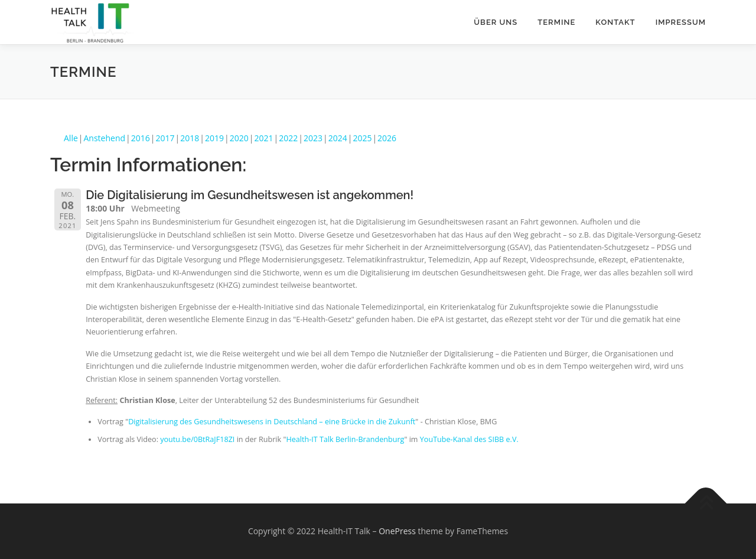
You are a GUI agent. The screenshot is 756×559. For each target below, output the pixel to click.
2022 (288, 138)
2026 (387, 138)
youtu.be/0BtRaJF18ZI (197, 439)
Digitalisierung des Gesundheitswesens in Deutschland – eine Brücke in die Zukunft (272, 422)
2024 (338, 138)
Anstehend (105, 138)
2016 (141, 138)
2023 (313, 138)
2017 (165, 138)
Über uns (496, 22)
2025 (362, 138)
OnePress (397, 531)
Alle (71, 138)
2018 (190, 138)
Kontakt (615, 22)
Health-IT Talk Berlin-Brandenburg (345, 439)
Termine (556, 22)
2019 (214, 138)
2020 (239, 138)
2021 (263, 138)
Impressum (681, 22)
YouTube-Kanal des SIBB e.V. (469, 439)
